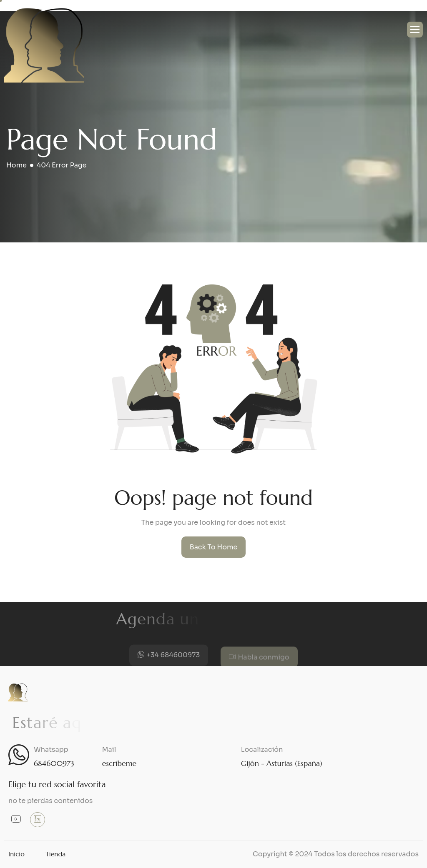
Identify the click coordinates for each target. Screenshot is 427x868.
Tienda (56, 854)
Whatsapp (51, 750)
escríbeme (119, 763)
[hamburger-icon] (415, 30)
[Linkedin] (38, 820)
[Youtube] (16, 820)
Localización (262, 750)
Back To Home (214, 547)
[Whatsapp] (19, 755)
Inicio (16, 854)
